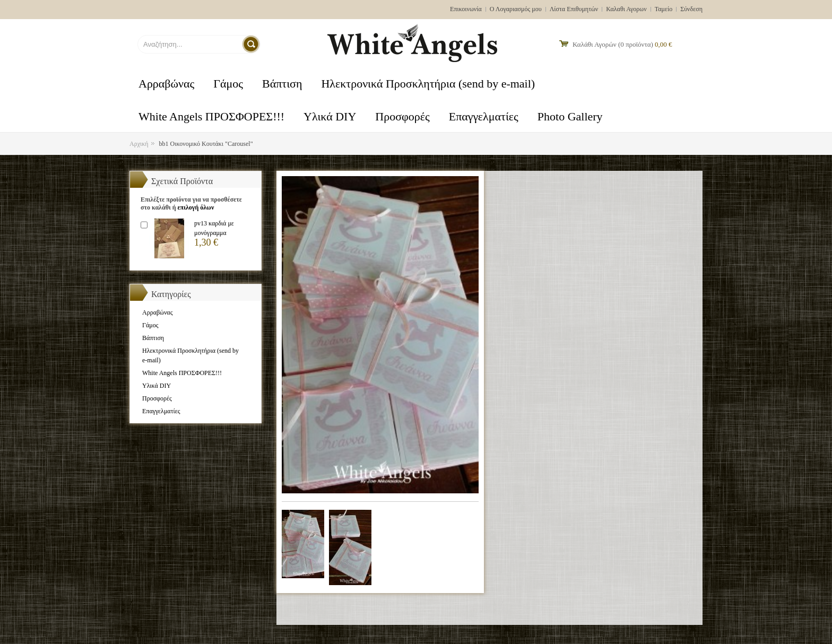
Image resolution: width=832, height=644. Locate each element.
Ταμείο (664, 9)
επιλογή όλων (196, 207)
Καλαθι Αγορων (626, 9)
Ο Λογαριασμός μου (516, 9)
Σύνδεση (691, 9)
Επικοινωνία (466, 9)
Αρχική (139, 144)
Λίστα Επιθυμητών (574, 9)
